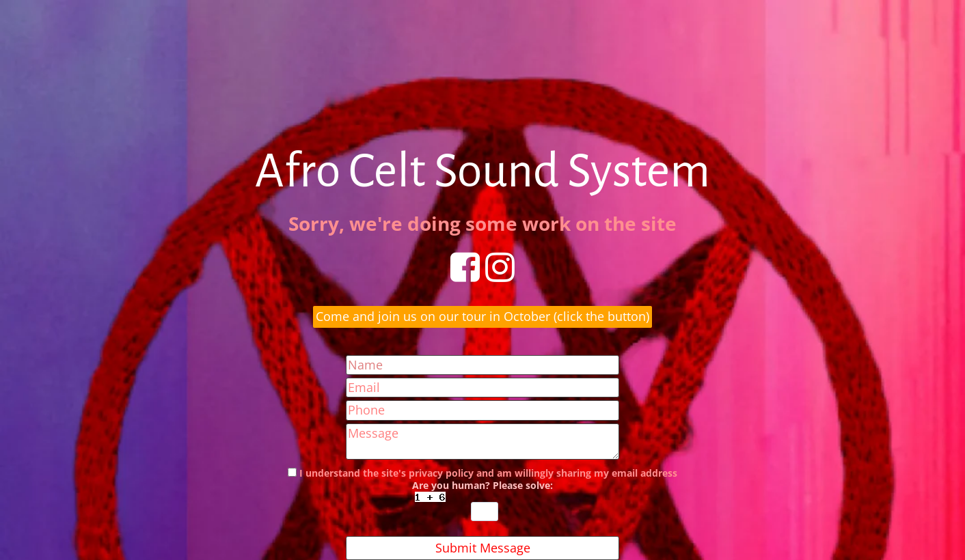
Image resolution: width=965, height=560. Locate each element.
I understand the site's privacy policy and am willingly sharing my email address (488, 473)
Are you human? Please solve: (482, 500)
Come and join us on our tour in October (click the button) (482, 316)
